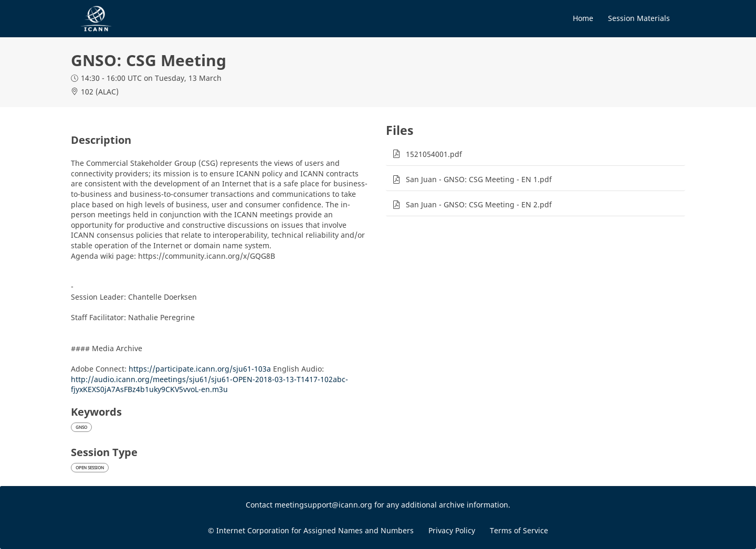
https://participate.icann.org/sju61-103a (200, 369)
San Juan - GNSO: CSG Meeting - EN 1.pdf (479, 179)
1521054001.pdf (434, 154)
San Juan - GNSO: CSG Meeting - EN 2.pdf (479, 204)
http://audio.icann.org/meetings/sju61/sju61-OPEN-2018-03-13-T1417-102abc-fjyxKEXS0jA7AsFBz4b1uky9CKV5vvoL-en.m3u (209, 384)
